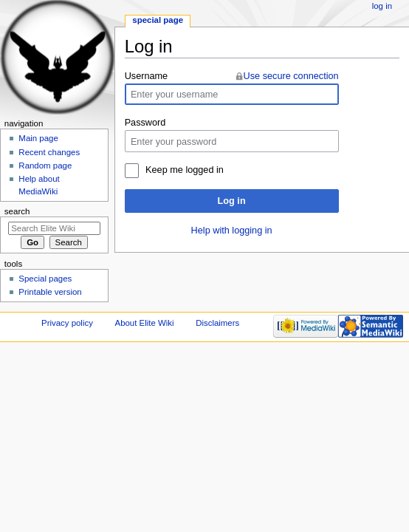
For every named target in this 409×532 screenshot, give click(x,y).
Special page (158, 20)
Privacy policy (67, 323)
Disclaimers (217, 323)
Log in (232, 201)
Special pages (45, 279)
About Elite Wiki (145, 323)
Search (17, 211)
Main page (38, 138)
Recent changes (49, 152)
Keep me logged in (185, 170)
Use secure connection (291, 76)
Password (145, 123)
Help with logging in (232, 231)
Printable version (50, 292)
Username (147, 76)
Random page (45, 166)
